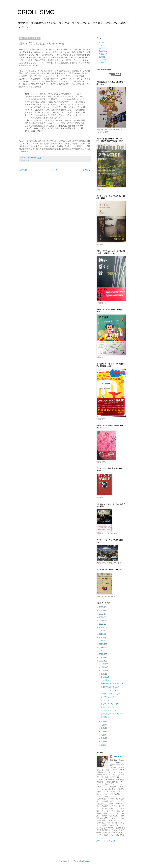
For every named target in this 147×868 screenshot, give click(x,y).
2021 (101, 621)
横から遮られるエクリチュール (113, 714)
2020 (101, 624)
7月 (103, 725)
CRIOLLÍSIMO (36, 12)
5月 (103, 731)
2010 (101, 658)
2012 (101, 651)
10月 (103, 671)
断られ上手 (105, 677)
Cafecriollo (117, 756)
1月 (103, 745)
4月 (103, 735)
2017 (101, 634)
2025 (101, 607)
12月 (103, 664)
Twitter (101, 63)
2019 (101, 627)
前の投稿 (86, 170)
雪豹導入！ (105, 717)
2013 (101, 648)
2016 (101, 637)
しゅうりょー (106, 680)
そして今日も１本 (108, 697)
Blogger (86, 861)
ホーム (55, 170)
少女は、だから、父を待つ (111, 694)
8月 (103, 721)
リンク (101, 45)
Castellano (103, 51)
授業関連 (102, 57)
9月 (103, 674)
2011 (101, 654)
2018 (101, 631)
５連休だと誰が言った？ (110, 687)
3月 (103, 738)
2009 (101, 661)
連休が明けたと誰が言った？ (112, 684)
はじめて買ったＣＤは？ (110, 704)
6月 (103, 728)
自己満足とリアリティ (109, 710)
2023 (101, 614)
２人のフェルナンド (109, 707)
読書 (28, 160)
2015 (101, 641)
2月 (103, 741)
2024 (101, 611)
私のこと (102, 48)
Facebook (102, 60)
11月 (103, 667)
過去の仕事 (103, 54)
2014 (101, 644)
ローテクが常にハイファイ (111, 690)
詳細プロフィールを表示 (106, 841)
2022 (101, 617)
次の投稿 (23, 170)
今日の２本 (105, 700)
